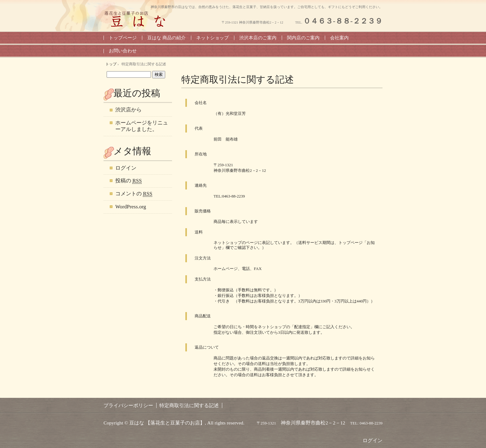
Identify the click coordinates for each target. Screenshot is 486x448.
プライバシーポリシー (128, 405)
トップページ (123, 38)
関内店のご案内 (303, 38)
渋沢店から (128, 110)
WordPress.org (131, 207)
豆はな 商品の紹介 (166, 38)
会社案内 (339, 38)
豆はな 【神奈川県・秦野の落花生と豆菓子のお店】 (138, 19)
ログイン (126, 168)
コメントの (134, 194)
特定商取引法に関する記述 (238, 79)
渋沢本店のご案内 (258, 38)
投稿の (128, 181)
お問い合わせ (123, 51)
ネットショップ (212, 38)
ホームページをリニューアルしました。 (142, 126)
